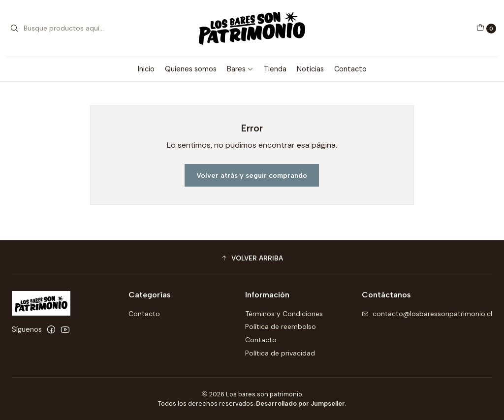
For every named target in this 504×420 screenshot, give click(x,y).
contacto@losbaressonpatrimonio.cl (427, 314)
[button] (252, 258)
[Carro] (486, 29)
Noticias (310, 69)
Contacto (350, 69)
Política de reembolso (281, 326)
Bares (240, 69)
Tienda (275, 69)
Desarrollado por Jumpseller (300, 404)
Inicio (146, 69)
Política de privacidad (280, 353)
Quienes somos (191, 69)
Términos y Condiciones (284, 314)
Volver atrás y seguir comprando (252, 175)
